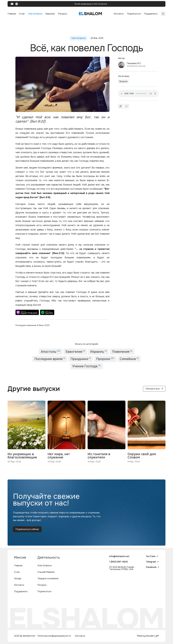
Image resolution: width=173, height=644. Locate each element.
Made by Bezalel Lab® (148, 636)
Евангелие (75, 352)
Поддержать (151, 14)
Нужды (18, 578)
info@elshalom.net (119, 556)
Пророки (123, 81)
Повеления (122, 352)
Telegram (152, 562)
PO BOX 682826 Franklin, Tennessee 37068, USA (122, 568)
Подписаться (134, 14)
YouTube (152, 556)
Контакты (119, 14)
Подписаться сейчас (27, 529)
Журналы (50, 14)
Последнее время (50, 359)
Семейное (129, 359)
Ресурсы (63, 14)
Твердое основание (48, 578)
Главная (12, 14)
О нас (22, 14)
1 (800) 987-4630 (119, 562)
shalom (90, 14)
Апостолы (50, 352)
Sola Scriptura (35, 14)
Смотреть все (154, 389)
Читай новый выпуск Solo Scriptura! (91, 4)
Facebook (152, 567)
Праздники (81, 359)
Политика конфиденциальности (54, 636)
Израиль (98, 352)
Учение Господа (86, 366)
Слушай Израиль (46, 572)
